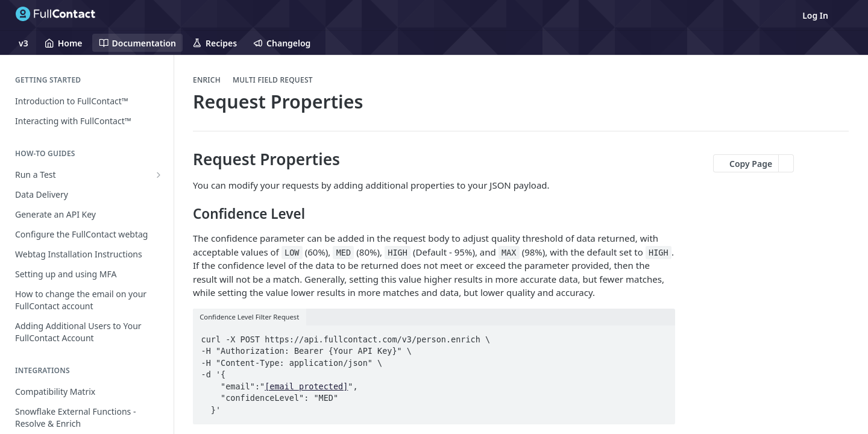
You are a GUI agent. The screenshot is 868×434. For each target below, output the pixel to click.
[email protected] (306, 386)
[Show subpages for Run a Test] (159, 175)
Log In (815, 15)
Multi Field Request (273, 80)
